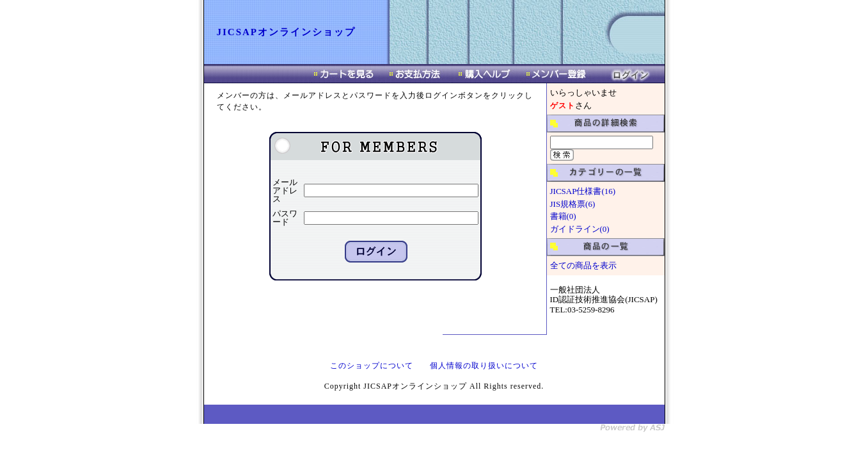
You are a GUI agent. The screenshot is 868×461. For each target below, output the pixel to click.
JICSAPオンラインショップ (287, 32)
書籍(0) (563, 216)
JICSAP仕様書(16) (583, 191)
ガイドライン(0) (580, 229)
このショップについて (372, 366)
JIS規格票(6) (573, 204)
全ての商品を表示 (583, 265)
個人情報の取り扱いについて (484, 366)
